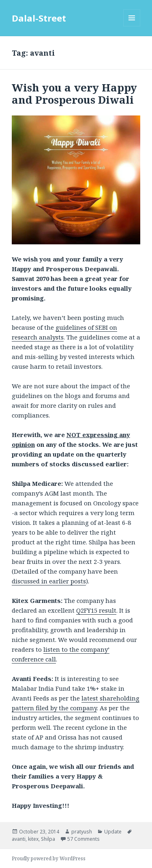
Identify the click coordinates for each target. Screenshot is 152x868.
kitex (33, 839)
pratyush (82, 832)
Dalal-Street (39, 18)
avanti (19, 839)
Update (113, 832)
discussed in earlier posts (49, 581)
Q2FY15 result (96, 610)
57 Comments (83, 839)
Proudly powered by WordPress (49, 858)
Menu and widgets (132, 26)
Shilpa (48, 839)
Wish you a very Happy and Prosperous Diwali (74, 94)
